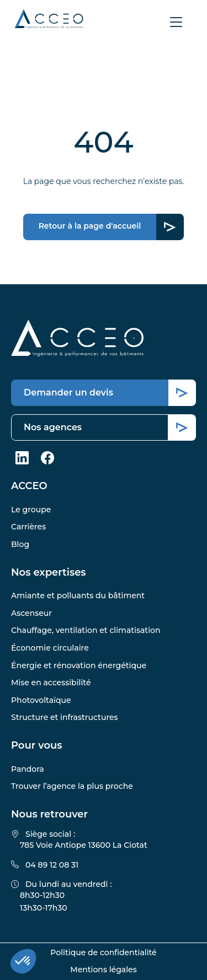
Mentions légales (103, 970)
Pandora (28, 769)
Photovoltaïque (41, 700)
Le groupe (31, 510)
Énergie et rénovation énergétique (79, 665)
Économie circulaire (50, 648)
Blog (20, 544)
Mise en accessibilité (51, 683)
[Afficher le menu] (176, 22)
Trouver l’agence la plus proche (72, 786)
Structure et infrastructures (65, 717)
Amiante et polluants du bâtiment (78, 595)
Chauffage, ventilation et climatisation (86, 630)
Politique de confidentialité (103, 952)
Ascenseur (31, 613)
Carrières (28, 527)
